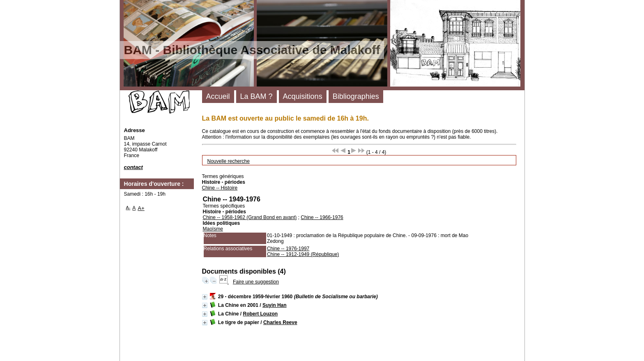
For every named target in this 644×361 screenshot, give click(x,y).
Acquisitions (303, 96)
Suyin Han (275, 305)
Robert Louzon (261, 314)
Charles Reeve (280, 322)
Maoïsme (213, 229)
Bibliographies (356, 96)
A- (128, 208)
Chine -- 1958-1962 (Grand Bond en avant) (250, 217)
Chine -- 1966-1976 (322, 217)
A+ (141, 208)
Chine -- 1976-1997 (288, 249)
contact (133, 167)
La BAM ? (256, 96)
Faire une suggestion (256, 282)
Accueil (218, 96)
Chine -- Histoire (220, 188)
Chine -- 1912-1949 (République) (303, 254)
